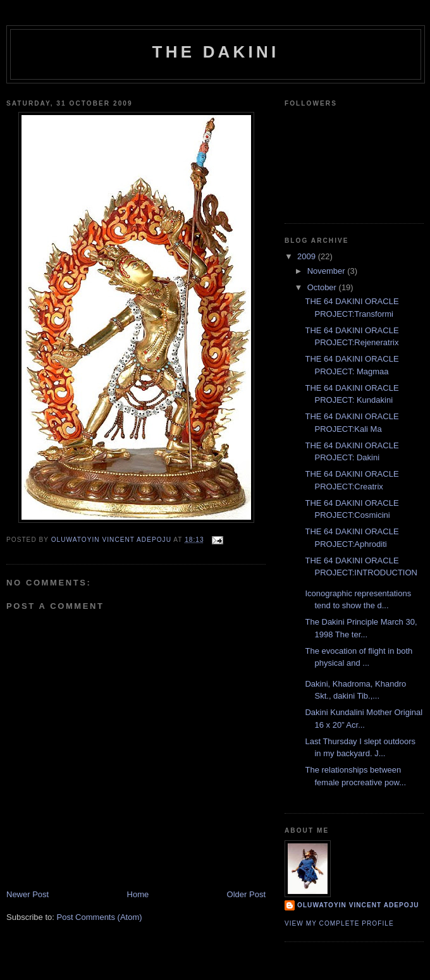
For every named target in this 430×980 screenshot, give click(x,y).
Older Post (246, 894)
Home (138, 894)
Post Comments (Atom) (100, 917)
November (328, 271)
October (323, 287)
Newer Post (28, 894)
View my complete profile (339, 923)
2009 (308, 256)
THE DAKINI (216, 52)
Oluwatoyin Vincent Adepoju (358, 905)
